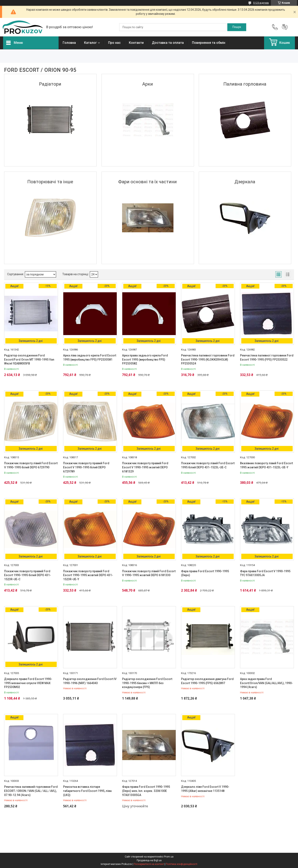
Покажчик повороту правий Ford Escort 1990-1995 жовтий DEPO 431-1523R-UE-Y (88, 575)
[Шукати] (237, 27)
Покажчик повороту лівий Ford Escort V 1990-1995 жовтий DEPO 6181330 (149, 573)
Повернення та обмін (209, 43)
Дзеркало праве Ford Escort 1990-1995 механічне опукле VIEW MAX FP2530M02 (28, 683)
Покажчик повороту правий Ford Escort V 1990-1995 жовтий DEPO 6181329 (145, 467)
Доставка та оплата (168, 43)
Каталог (90, 43)
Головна (69, 43)
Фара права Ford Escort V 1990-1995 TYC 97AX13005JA (265, 573)
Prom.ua (169, 857)
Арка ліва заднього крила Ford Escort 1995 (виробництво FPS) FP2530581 (90, 357)
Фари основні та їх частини (147, 182)
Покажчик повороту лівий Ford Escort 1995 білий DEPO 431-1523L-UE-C (208, 465)
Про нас (114, 43)
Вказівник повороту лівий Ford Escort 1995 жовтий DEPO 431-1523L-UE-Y (266, 465)
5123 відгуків (261, 3)
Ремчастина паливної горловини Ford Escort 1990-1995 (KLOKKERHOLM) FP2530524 (208, 359)
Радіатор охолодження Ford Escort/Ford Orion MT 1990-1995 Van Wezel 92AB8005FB (29, 359)
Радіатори (50, 84)
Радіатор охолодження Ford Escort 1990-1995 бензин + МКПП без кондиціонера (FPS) (147, 683)
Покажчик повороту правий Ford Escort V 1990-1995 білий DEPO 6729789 (86, 467)
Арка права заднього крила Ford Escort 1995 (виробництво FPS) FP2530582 (145, 359)
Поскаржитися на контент (149, 864)
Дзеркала (245, 182)
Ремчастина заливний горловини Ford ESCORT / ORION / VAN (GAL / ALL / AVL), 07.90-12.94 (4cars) (31, 791)
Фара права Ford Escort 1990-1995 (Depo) (205, 573)
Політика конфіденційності (182, 864)
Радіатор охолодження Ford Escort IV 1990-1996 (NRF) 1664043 (90, 681)
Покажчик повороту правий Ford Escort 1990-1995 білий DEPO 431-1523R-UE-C (28, 575)
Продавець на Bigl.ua (149, 860)
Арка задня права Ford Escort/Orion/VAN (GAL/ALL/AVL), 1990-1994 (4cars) (266, 683)
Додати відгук (285, 27)
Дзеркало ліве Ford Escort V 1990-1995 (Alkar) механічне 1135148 (205, 789)
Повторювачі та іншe (50, 182)
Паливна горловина (245, 84)
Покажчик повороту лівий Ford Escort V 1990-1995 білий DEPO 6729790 (31, 465)
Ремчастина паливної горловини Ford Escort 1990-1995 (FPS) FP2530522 (267, 357)
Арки (148, 84)
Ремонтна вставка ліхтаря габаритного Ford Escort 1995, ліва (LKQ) (87, 791)
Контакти (136, 43)
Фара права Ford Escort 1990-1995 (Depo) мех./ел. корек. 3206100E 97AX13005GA (146, 791)
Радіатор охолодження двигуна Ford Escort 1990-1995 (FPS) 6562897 (207, 681)
